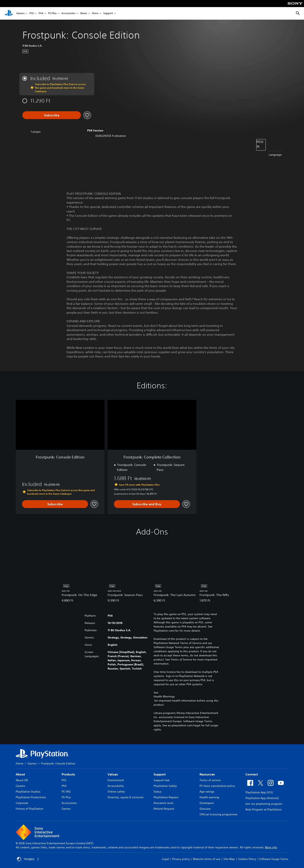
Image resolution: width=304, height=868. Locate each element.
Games (20, 13)
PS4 (41, 13)
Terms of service (210, 780)
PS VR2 (66, 792)
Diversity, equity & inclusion (125, 797)
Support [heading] (160, 774)
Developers (207, 803)
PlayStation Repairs (166, 797)
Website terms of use (207, 859)
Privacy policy (181, 859)
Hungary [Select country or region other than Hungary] (28, 859)
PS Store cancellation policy (217, 786)
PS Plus (52, 13)
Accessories (68, 13)
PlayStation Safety (165, 786)
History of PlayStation (29, 809)
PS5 (32, 13)
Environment (116, 780)
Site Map (229, 859)
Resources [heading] (207, 774)
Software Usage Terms (274, 859)
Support (108, 13)
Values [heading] (113, 774)
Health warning (209, 797)
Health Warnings (164, 696)
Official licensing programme (218, 814)
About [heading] (20, 774)
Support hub (162, 780)
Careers (21, 786)
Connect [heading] (252, 774)
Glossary (205, 809)
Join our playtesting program (264, 804)
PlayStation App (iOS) (259, 792)
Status (158, 792)
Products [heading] (68, 774)
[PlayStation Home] (9, 13)
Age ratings (207, 792)
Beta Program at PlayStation (264, 809)
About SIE (22, 780)
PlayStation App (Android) (262, 798)
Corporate (22, 803)
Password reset (163, 803)
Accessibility (116, 786)
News (84, 13)
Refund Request (164, 809)
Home (20, 763)
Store (95, 13)
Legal (166, 859)
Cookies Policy (247, 859)
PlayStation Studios (28, 792)
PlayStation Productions (31, 797)
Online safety (116, 792)
